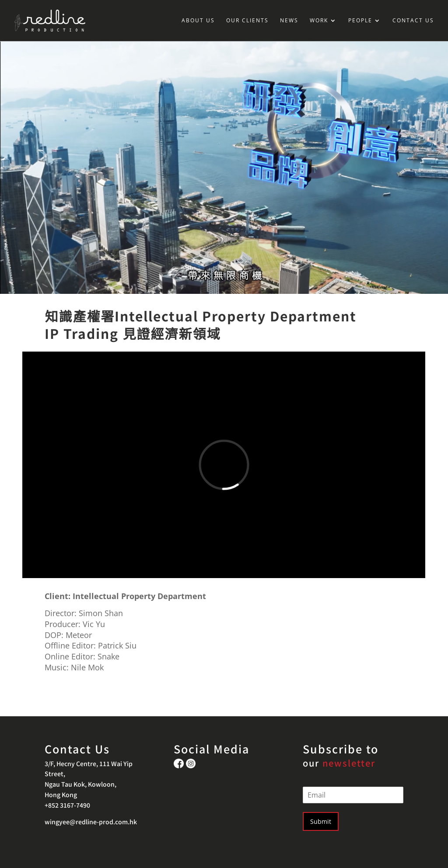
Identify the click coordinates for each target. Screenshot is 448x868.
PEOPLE (360, 21)
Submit (321, 821)
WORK (319, 21)
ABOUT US (198, 21)
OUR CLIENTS (247, 21)
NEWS (289, 21)
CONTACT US (413, 21)
